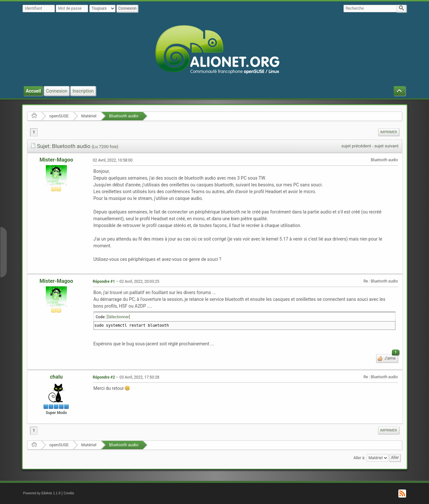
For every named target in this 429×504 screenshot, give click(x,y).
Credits (69, 493)
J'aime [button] (391, 357)
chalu (56, 377)
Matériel (89, 116)
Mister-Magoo (56, 160)
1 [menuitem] (34, 132)
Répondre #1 (104, 282)
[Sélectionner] (119, 317)
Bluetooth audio (124, 116)
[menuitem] (389, 132)
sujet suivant (386, 146)
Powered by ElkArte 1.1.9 (42, 493)
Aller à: (359, 458)
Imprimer (389, 132)
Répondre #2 (104, 377)
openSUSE (59, 116)
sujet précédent (356, 146)
